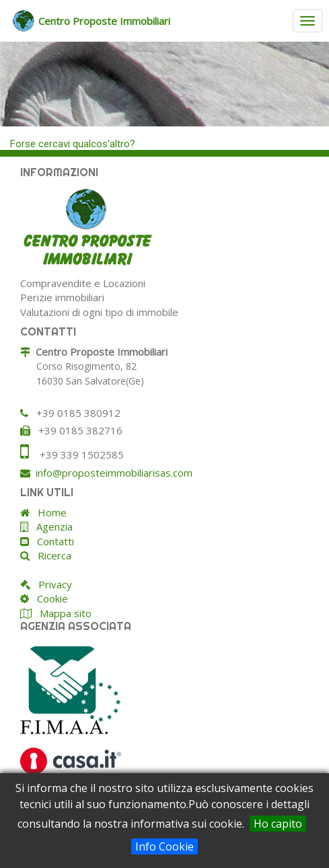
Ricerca (50, 555)
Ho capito (278, 824)
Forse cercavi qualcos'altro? (73, 144)
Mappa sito (64, 613)
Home (48, 512)
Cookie (48, 598)
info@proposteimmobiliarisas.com (114, 473)
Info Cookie (164, 846)
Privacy (51, 584)
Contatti (51, 541)
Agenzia (50, 526)
